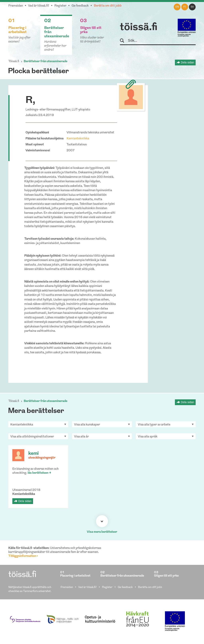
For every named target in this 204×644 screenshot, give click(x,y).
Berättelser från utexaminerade (46, 62)
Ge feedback (80, 6)
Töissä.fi (14, 62)
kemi (33, 454)
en (177, 7)
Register (60, 6)
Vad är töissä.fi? (39, 6)
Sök (124, 41)
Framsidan (16, 6)
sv (192, 7)
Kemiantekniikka (78, 139)
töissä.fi (139, 28)
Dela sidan (187, 62)
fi (185, 7)
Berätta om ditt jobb (108, 6)
